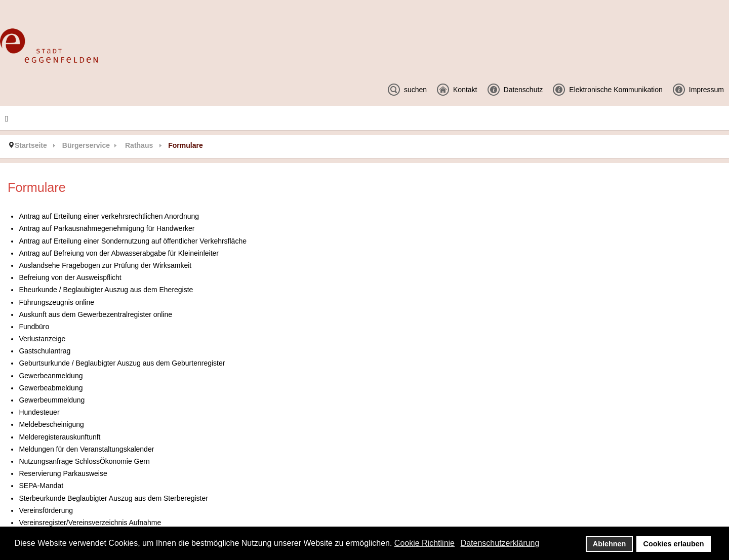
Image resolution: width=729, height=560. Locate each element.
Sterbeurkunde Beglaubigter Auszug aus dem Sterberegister (113, 498)
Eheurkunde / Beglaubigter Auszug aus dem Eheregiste (106, 290)
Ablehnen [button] (610, 544)
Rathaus (139, 145)
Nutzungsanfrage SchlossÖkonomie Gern (84, 461)
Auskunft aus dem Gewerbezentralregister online (95, 314)
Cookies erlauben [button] (674, 544)
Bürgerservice (86, 145)
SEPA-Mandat (41, 486)
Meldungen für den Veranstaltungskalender (86, 449)
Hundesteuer (39, 412)
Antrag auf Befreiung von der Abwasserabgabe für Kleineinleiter (119, 253)
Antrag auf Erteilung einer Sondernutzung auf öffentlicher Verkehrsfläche (133, 241)
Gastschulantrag (45, 351)
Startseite (31, 145)
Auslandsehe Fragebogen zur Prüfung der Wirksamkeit (105, 265)
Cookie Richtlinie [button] (424, 543)
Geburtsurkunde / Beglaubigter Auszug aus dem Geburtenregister (122, 363)
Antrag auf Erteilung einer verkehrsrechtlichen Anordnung (109, 216)
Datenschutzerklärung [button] (500, 543)
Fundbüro (34, 327)
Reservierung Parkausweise (63, 473)
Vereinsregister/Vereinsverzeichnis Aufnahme (90, 523)
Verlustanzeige (42, 339)
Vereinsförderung (46, 510)
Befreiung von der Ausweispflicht (70, 277)
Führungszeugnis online (56, 302)
